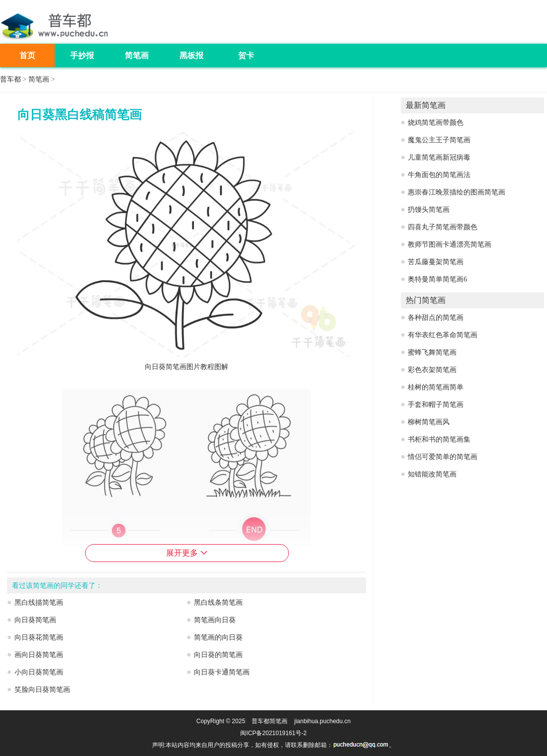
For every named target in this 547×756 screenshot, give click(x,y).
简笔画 (137, 55)
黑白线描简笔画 (39, 603)
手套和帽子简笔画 (436, 405)
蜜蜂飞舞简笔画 (432, 352)
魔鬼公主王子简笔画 (439, 140)
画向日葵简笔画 (39, 655)
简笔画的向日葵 (218, 637)
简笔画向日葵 (215, 620)
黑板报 (191, 55)
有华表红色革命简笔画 (443, 335)
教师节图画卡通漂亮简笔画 (450, 244)
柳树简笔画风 (429, 422)
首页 (27, 55)
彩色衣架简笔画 (432, 370)
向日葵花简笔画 (39, 637)
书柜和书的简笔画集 (439, 439)
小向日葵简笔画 (39, 672)
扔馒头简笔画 (429, 210)
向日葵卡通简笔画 (222, 672)
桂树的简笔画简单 (436, 387)
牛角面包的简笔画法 (439, 175)
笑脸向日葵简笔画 (42, 690)
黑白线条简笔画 (218, 603)
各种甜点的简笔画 (436, 318)
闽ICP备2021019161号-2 (273, 733)
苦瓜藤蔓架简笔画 (436, 262)
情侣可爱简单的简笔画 (443, 457)
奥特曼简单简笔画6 (437, 279)
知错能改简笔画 (432, 474)
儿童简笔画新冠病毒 (439, 157)
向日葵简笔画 (35, 620)
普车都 (10, 79)
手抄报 (82, 55)
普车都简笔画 (270, 721)
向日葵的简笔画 (218, 655)
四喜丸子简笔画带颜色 (443, 227)
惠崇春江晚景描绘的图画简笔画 (456, 192)
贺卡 (246, 55)
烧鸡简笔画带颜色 (436, 123)
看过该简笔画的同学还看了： (57, 586)
